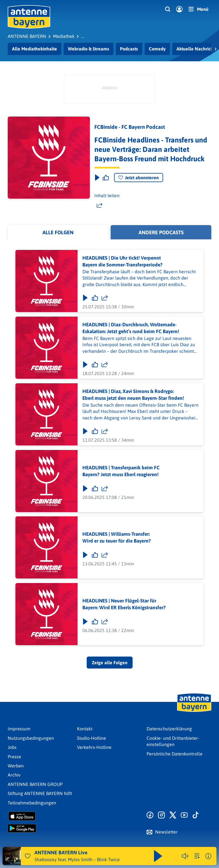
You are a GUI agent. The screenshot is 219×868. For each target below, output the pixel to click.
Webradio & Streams (89, 49)
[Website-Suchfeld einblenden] (168, 9)
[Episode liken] (106, 178)
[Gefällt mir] (95, 298)
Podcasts (129, 49)
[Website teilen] (100, 205)
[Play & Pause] (97, 178)
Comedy (157, 49)
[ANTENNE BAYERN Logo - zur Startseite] (29, 17)
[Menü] (198, 9)
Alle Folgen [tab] (58, 232)
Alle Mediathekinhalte (35, 49)
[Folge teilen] (105, 298)
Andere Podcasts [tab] (161, 232)
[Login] (179, 9)
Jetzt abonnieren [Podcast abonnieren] (139, 178)
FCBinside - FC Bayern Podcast (130, 127)
